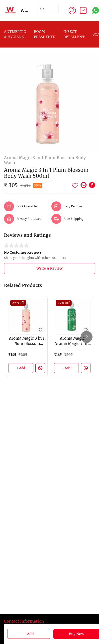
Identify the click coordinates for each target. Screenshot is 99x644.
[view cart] (83, 10)
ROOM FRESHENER (45, 34)
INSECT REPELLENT (74, 34)
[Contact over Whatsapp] (96, 10)
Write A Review (49, 268)
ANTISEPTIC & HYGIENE (15, 34)
